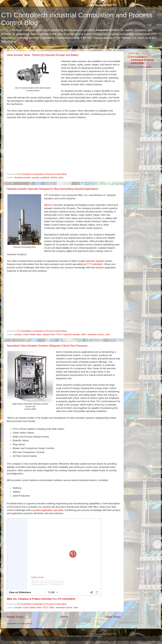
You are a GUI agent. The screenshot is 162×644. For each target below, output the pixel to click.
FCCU (59, 334)
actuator (36, 177)
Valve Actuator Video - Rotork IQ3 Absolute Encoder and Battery (43, 55)
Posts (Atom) (26, 623)
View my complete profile (140, 67)
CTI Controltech (95, 264)
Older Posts (113, 617)
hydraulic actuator (72, 334)
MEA (84, 334)
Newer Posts (15, 617)
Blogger (98, 636)
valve (61, 177)
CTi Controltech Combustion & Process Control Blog (143, 60)
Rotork (54, 177)
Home (64, 617)
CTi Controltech (67, 599)
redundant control (95, 334)
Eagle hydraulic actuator (92, 261)
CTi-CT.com (24, 42)
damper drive (49, 334)
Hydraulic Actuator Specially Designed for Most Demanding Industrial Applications (53, 189)
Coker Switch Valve (32, 334)
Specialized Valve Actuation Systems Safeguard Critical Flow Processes (47, 346)
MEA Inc (48, 205)
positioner (45, 177)
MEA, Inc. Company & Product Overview (29, 599)
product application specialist (48, 510)
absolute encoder (22, 177)
